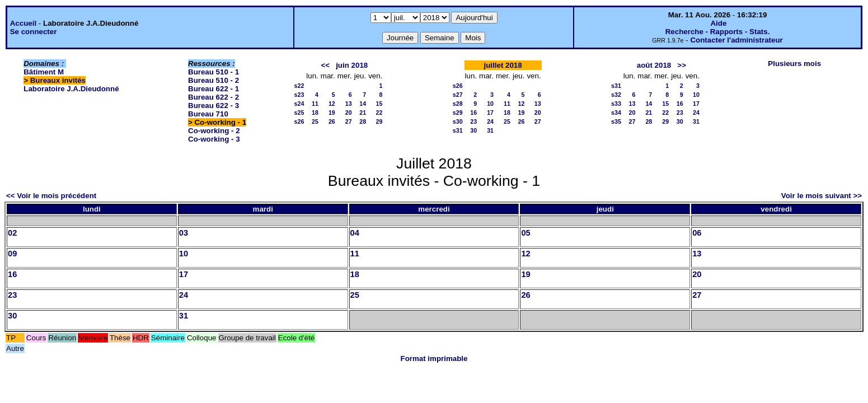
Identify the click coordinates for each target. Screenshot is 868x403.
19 (332, 113)
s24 (299, 104)
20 (349, 113)
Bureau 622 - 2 (214, 97)
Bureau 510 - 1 (214, 72)
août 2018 (654, 65)
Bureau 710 (208, 114)
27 (349, 121)
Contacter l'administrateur (736, 40)
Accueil (23, 23)
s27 (458, 95)
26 (332, 121)
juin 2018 (352, 65)
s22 (299, 86)
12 (332, 104)
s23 (299, 95)
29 (379, 121)
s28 (458, 104)
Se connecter (34, 32)
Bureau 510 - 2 (214, 80)
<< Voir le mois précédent (51, 196)
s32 (616, 95)
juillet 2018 (503, 65)
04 (355, 233)
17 (490, 113)
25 (315, 121)
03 (184, 233)
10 (490, 104)
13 (349, 104)
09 (12, 254)
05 (526, 233)
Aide (718, 23)
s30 (458, 121)
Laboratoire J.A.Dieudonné (71, 89)
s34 (616, 113)
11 (315, 104)
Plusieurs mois (794, 64)
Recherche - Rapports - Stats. (718, 32)
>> (682, 65)
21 (363, 113)
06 (697, 233)
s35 (616, 121)
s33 (616, 104)
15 (379, 104)
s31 (458, 130)
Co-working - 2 (214, 131)
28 (363, 121)
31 (490, 130)
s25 (299, 113)
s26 (299, 121)
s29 (458, 113)
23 (473, 121)
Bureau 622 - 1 (214, 89)
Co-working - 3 (214, 139)
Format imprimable (434, 359)
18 (315, 113)
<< (325, 65)
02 (12, 233)
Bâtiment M (44, 72)
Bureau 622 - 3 (214, 106)
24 (490, 121)
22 (379, 113)
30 (473, 130)
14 (363, 104)
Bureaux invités (58, 80)
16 (473, 113)
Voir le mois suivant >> (822, 196)
